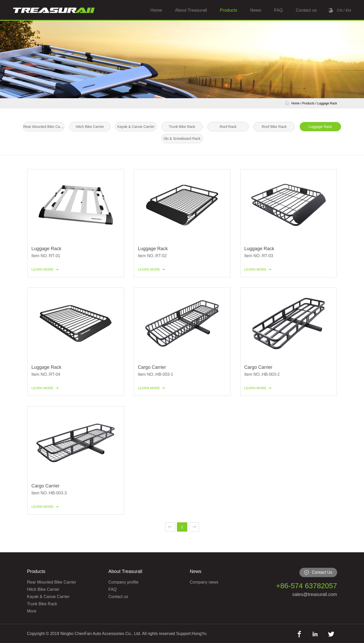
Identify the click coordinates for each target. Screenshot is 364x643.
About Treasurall (191, 10)
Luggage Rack (327, 103)
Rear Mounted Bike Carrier (44, 127)
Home (156, 10)
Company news (204, 582)
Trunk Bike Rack (182, 127)
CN (340, 10)
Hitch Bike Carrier (90, 127)
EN (348, 10)
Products (229, 10)
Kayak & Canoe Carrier (136, 127)
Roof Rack (228, 127)
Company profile (124, 582)
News (256, 10)
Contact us (306, 10)
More (32, 611)
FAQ (278, 10)
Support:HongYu (191, 634)
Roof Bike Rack (274, 127)
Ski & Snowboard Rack (182, 139)
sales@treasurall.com (315, 594)
